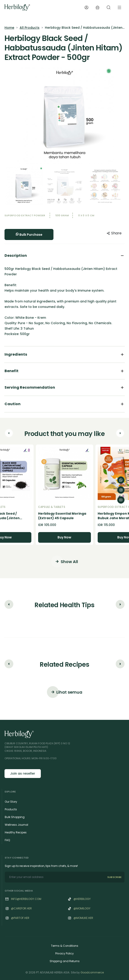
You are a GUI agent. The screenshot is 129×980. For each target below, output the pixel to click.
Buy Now (64, 537)
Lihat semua (65, 692)
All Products (30, 28)
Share (114, 233)
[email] (55, 877)
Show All (65, 561)
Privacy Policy (64, 953)
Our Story (11, 802)
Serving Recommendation (30, 387)
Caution (13, 404)
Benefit (12, 371)
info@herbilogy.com (26, 899)
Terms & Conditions (65, 946)
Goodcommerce (92, 972)
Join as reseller (23, 773)
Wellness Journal (16, 825)
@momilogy (82, 908)
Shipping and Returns (65, 961)
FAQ (7, 840)
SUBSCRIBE (114, 877)
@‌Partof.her (20, 918)
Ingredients (16, 354)
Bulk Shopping (15, 817)
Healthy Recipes (16, 832)
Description (16, 256)
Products (11, 809)
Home (9, 28)
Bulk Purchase (29, 235)
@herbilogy (82, 899)
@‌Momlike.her (83, 918)
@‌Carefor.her (21, 908)
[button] (9, 434)
